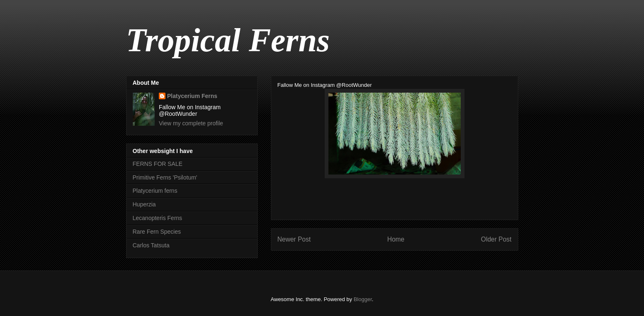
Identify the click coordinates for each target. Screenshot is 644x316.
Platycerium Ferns (192, 96)
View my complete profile (191, 123)
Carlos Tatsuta (151, 245)
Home (396, 239)
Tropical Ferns (228, 40)
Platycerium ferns (155, 191)
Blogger (363, 299)
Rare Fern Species (157, 232)
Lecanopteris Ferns (158, 218)
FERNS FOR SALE (158, 164)
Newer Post (294, 239)
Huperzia (144, 204)
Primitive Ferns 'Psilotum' (165, 177)
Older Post (496, 239)
